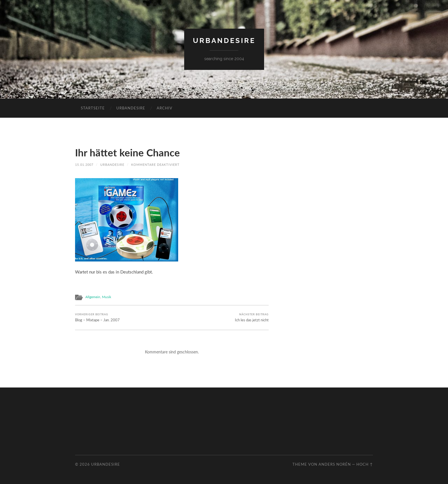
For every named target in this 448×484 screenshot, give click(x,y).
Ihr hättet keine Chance (127, 152)
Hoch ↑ (365, 464)
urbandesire (224, 41)
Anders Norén (335, 464)
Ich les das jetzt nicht (252, 317)
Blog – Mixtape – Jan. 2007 (97, 317)
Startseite (93, 108)
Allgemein (93, 297)
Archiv (165, 108)
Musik (107, 297)
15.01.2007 (84, 165)
